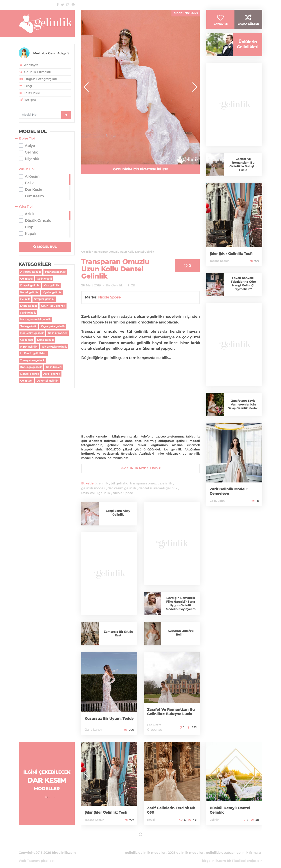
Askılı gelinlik (52, 374)
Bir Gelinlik (114, 285)
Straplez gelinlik (44, 299)
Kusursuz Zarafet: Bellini (181, 633)
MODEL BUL (45, 247)
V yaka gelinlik (52, 292)
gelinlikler (214, 847)
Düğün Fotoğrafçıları (38, 79)
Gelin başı (26, 340)
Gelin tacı (26, 381)
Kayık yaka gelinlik (53, 326)
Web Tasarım (29, 855)
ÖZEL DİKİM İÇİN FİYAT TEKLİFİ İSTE (141, 169)
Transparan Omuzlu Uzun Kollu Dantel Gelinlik (115, 269)
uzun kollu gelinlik (96, 493)
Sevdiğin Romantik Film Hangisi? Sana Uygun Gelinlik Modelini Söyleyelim (181, 604)
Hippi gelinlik (29, 347)
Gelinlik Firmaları (35, 72)
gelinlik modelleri (152, 847)
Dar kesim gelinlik (32, 333)
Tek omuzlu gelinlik (54, 347)
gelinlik (102, 483)
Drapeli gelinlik (30, 285)
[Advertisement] (140, 215)
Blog (25, 86)
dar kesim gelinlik (122, 488)
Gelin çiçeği (44, 279)
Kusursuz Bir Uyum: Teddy (105, 716)
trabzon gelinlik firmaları (243, 847)
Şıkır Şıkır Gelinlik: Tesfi (233, 260)
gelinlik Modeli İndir (141, 468)
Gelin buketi (54, 367)
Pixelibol (239, 855)
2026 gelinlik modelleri (186, 847)
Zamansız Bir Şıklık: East (118, 633)
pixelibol (48, 855)
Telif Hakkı (29, 93)
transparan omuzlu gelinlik (151, 483)
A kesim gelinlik (30, 272)
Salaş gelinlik (45, 340)
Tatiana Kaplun (220, 268)
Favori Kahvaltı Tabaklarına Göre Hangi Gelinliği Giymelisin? (243, 290)
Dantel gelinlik (30, 374)
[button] (195, 87)
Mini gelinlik (28, 313)
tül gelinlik (119, 483)
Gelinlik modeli (58, 333)
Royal (151, 820)
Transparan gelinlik (32, 360)
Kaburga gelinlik (31, 367)
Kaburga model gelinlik (35, 319)
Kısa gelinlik (51, 285)
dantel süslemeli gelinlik (158, 488)
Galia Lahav (93, 730)
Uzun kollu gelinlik (53, 306)
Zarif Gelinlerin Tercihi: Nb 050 (170, 810)
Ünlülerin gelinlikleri (33, 353)
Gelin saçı (26, 279)
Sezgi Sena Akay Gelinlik (118, 513)
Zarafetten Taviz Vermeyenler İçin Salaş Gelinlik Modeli (243, 411)
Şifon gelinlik (28, 306)
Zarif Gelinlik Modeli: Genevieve (230, 498)
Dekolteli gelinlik (47, 381)
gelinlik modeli (93, 488)
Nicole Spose (109, 297)
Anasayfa (28, 65)
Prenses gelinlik (55, 272)
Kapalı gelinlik (29, 292)
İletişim (27, 100)
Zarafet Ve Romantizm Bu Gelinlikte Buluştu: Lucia (170, 710)
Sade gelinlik (28, 326)
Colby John (217, 508)
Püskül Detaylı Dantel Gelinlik (232, 810)
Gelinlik (25, 299)
